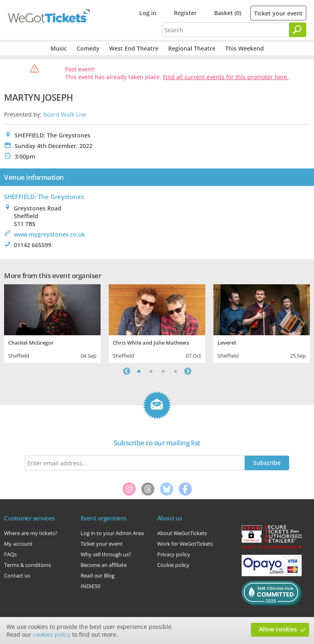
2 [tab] (151, 371)
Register (185, 13)
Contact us (17, 575)
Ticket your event (278, 13)
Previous (127, 371)
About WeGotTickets (182, 533)
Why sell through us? (106, 554)
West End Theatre (134, 48)
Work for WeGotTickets (185, 544)
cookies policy (52, 634)
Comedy (88, 48)
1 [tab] (139, 371)
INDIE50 (90, 586)
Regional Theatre (192, 48)
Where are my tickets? (31, 533)
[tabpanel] (52, 323)
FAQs (10, 554)
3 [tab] (163, 371)
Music (59, 48)
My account (18, 544)
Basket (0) (228, 13)
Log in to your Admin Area (112, 533)
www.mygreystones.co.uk (49, 234)
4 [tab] (176, 371)
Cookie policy (173, 565)
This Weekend (245, 48)
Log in (148, 13)
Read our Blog (98, 575)
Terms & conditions (27, 565)
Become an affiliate (104, 565)
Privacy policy (174, 554)
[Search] (298, 30)
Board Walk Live (65, 114)
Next (188, 371)
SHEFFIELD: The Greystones (44, 197)
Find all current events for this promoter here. (226, 77)
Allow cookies (278, 629)
